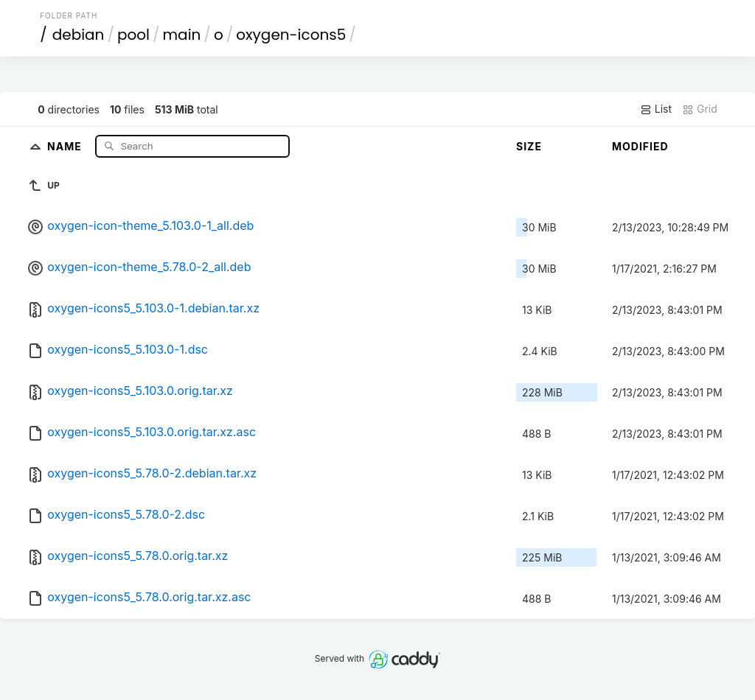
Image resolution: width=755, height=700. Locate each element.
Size (529, 146)
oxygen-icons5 (291, 35)
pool (133, 35)
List (656, 109)
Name (66, 146)
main (182, 35)
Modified (640, 146)
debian (79, 35)
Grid (700, 109)
